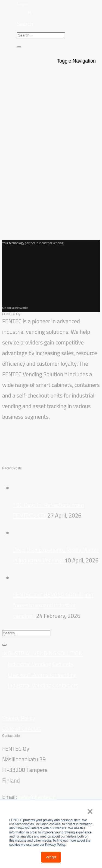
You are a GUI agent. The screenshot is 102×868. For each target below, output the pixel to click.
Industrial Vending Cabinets (41, 664)
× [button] (90, 811)
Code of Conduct (22, 729)
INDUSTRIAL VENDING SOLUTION (42, 653)
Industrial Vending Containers (43, 685)
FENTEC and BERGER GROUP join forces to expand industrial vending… (53, 605)
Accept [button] (51, 857)
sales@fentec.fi (37, 797)
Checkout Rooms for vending (42, 675)
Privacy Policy (19, 718)
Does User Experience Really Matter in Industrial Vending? (56, 555)
